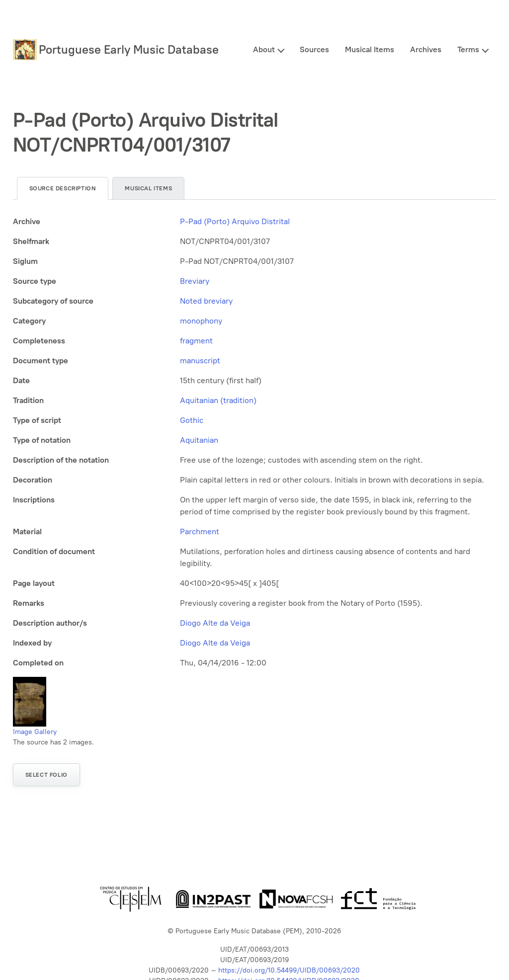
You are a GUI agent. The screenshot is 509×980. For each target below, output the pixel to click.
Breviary (195, 281)
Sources (314, 49)
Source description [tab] (63, 188)
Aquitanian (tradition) (218, 400)
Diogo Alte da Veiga (215, 623)
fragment (196, 341)
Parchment (200, 531)
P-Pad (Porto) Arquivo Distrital (235, 221)
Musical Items (370, 49)
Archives (426, 49)
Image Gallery (35, 732)
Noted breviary (206, 301)
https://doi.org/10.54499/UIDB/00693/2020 (289, 970)
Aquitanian (199, 440)
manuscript (200, 361)
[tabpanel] (255, 442)
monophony (201, 321)
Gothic (192, 420)
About (264, 49)
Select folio (46, 775)
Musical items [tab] (148, 188)
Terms (468, 49)
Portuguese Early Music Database (129, 49)
